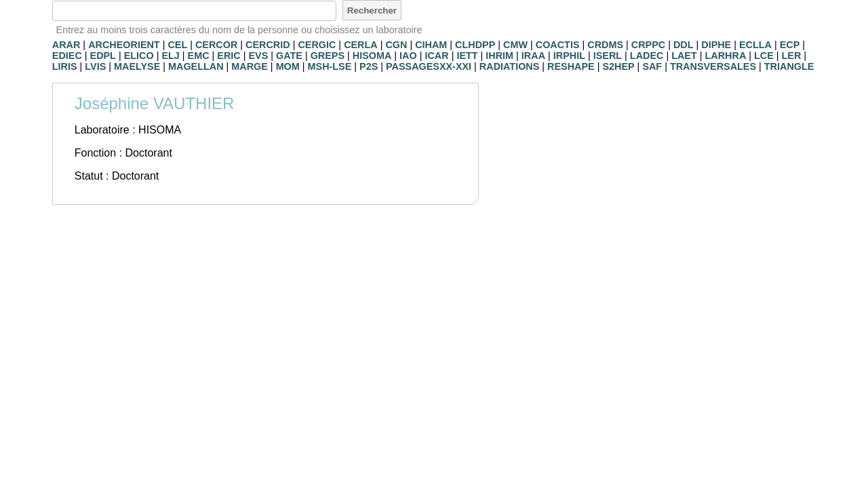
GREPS (328, 56)
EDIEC (67, 56)
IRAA (533, 56)
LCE (764, 56)
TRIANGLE (789, 66)
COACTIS (558, 45)
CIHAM (431, 45)
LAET (684, 56)
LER (792, 56)
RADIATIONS (509, 66)
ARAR (66, 45)
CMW (515, 45)
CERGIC (317, 45)
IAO (408, 56)
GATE (289, 56)
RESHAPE (571, 66)
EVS (258, 56)
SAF (652, 66)
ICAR (436, 56)
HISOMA (372, 56)
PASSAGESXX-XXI (429, 66)
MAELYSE (137, 66)
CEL (177, 45)
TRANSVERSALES (713, 66)
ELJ (170, 56)
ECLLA (755, 45)
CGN (396, 45)
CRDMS (605, 45)
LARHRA (726, 56)
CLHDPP (475, 45)
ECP (790, 45)
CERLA (361, 45)
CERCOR (216, 45)
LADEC (647, 56)
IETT (467, 56)
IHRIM (499, 56)
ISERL (608, 56)
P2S (369, 66)
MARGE (250, 66)
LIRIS (65, 66)
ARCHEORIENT (124, 45)
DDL (684, 45)
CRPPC (648, 45)
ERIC (229, 56)
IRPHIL (569, 56)
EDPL (103, 56)
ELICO (139, 56)
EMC (199, 56)
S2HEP (618, 66)
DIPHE (716, 45)
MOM (288, 66)
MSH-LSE (330, 66)
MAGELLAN (196, 66)
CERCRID (268, 45)
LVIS (95, 66)
